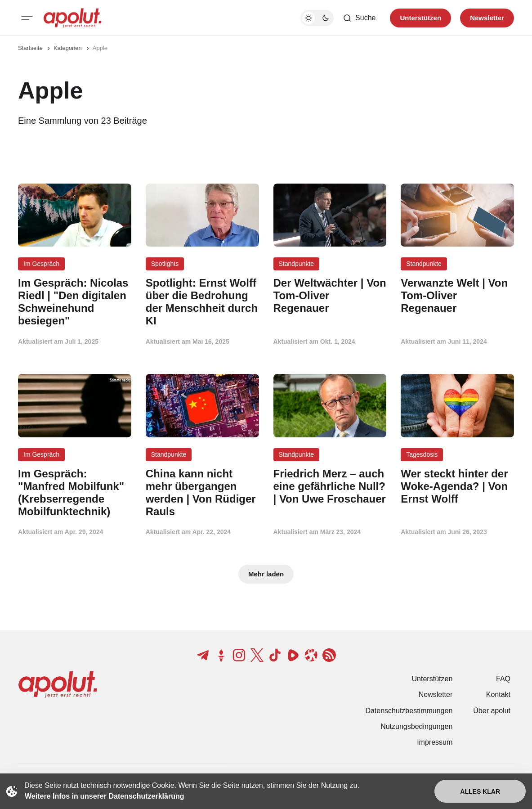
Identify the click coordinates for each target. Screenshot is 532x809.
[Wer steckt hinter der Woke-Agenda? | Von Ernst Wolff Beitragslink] (457, 486)
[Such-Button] (359, 18)
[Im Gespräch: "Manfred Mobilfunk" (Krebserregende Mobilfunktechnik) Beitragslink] (75, 492)
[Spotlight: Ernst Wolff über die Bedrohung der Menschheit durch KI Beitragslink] (202, 302)
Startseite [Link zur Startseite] (30, 48)
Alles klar (480, 791)
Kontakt (498, 694)
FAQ (503, 679)
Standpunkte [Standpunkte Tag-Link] (297, 264)
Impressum (435, 742)
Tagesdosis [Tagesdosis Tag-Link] (422, 454)
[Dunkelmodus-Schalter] (317, 18)
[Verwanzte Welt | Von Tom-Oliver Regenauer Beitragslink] (457, 295)
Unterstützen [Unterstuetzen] (420, 18)
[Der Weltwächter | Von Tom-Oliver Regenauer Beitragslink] (330, 295)
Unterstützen (432, 679)
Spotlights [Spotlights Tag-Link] (165, 264)
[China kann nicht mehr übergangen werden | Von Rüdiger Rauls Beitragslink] (202, 492)
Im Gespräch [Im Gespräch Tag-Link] (41, 264)
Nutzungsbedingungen (416, 726)
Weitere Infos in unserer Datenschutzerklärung (104, 796)
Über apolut (492, 711)
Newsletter (436, 694)
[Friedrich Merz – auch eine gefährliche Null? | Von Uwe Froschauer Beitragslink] (330, 486)
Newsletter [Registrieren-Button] (487, 18)
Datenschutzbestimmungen (409, 711)
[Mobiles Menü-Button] (27, 18)
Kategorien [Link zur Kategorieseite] (68, 48)
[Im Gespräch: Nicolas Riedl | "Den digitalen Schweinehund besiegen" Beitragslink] (75, 302)
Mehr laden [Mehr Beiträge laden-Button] (266, 574)
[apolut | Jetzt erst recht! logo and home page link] (72, 18)
